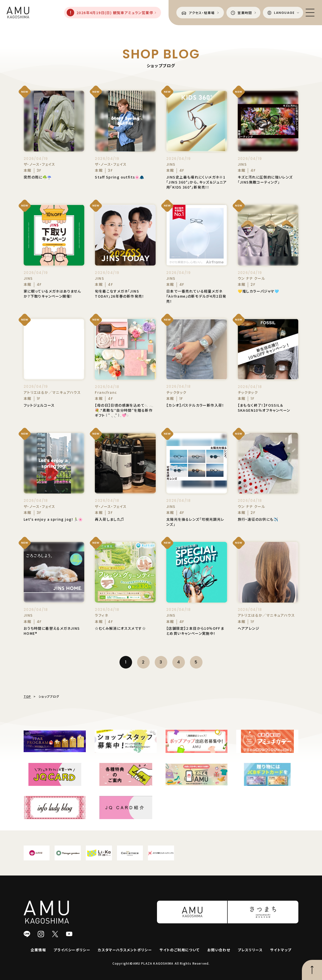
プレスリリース (250, 950)
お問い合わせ (219, 950)
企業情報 (38, 950)
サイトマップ (281, 950)
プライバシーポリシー (72, 950)
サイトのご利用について (179, 950)
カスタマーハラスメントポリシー (125, 950)
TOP (27, 696)
